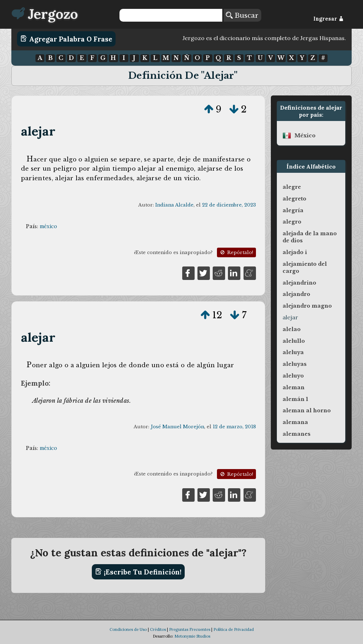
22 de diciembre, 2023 (229, 205)
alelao (292, 329)
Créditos (158, 629)
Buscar (242, 15)
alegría (293, 210)
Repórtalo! (236, 252)
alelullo (294, 341)
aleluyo (293, 376)
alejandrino (299, 283)
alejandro (296, 294)
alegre (292, 187)
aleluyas (295, 364)
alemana (295, 422)
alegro (292, 222)
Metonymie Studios (192, 636)
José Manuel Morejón (177, 427)
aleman (294, 387)
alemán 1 (295, 399)
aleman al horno (307, 411)
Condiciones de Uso (128, 629)
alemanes (297, 434)
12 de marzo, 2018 (234, 427)
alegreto (294, 199)
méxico (48, 226)
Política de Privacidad (234, 629)
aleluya (293, 352)
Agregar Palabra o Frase (66, 39)
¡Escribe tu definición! (138, 572)
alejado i (295, 252)
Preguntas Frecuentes (190, 629)
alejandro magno (307, 306)
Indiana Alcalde (174, 205)
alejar (38, 131)
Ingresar (328, 19)
